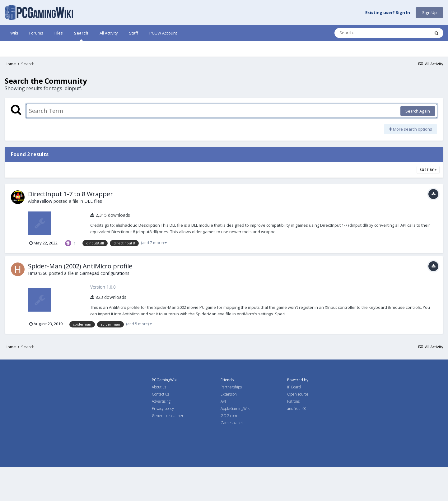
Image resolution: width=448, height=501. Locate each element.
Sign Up (429, 12)
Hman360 (38, 307)
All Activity (109, 33)
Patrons (293, 436)
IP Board (294, 421)
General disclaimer (168, 450)
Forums (36, 33)
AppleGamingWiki (236, 443)
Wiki (14, 33)
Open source (298, 428)
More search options (411, 163)
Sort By (428, 204)
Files (59, 33)
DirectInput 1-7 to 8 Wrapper (70, 228)
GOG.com (229, 450)
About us (159, 421)
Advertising (161, 436)
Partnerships (231, 421)
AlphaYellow (40, 235)
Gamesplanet (232, 457)
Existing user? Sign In (388, 13)
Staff (134, 33)
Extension (229, 428)
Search (81, 36)
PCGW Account (163, 33)
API (223, 436)
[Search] (366, 33)
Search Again (418, 145)
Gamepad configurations (105, 307)
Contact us (160, 428)
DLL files (93, 235)
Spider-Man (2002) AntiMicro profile (80, 300)
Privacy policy (163, 443)
